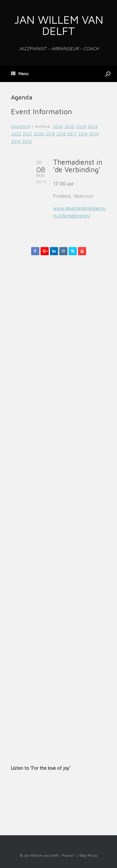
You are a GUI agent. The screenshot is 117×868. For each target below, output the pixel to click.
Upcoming (21, 126)
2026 (58, 126)
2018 (61, 134)
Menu (20, 74)
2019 (50, 134)
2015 (94, 134)
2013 (27, 141)
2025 (69, 126)
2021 (27, 134)
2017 (72, 134)
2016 (83, 134)
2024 (81, 126)
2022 (16, 134)
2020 (39, 134)
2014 (16, 141)
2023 (93, 126)
